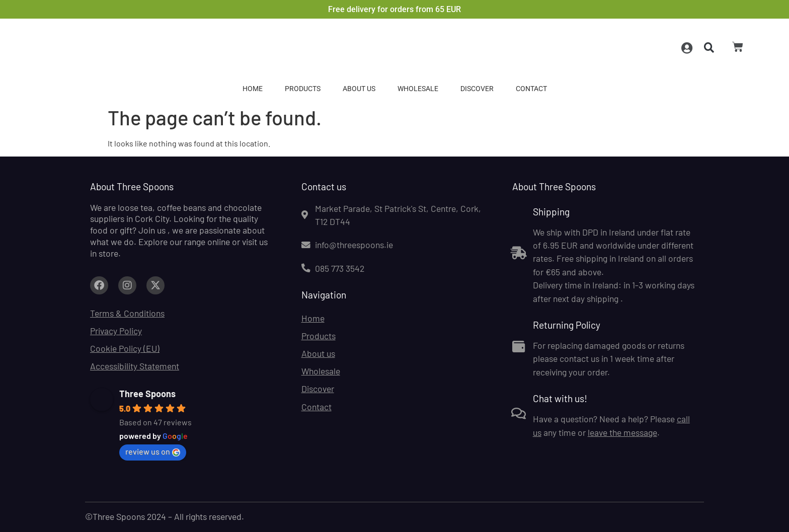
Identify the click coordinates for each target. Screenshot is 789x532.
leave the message (622, 432)
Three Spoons (147, 394)
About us (359, 89)
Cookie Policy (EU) (125, 348)
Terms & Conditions (127, 313)
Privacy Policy (116, 331)
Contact (531, 89)
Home (253, 89)
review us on (153, 451)
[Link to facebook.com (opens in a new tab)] (99, 285)
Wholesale (418, 89)
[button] (708, 48)
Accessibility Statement (135, 366)
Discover (477, 89)
